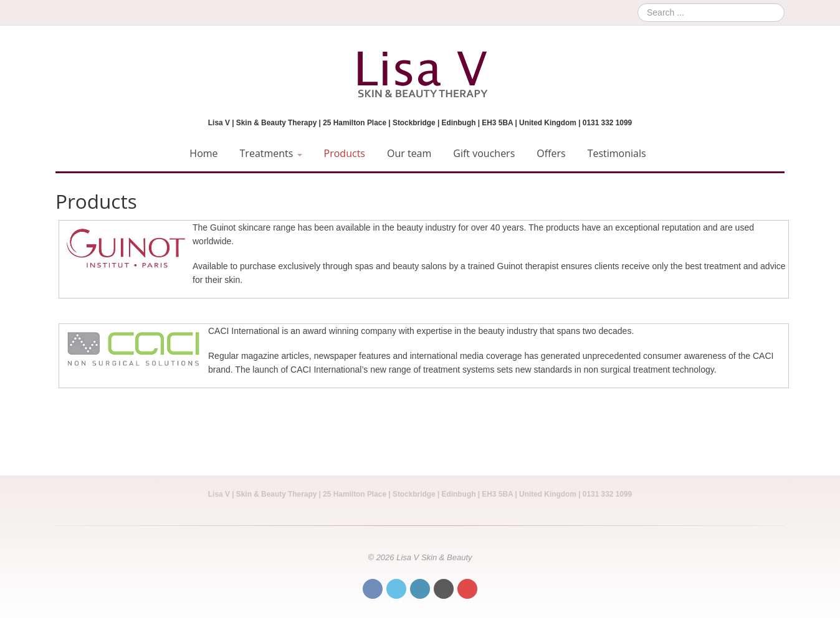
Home (203, 153)
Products (345, 153)
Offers (551, 153)
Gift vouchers (484, 153)
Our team (409, 153)
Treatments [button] (271, 153)
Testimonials (617, 153)
